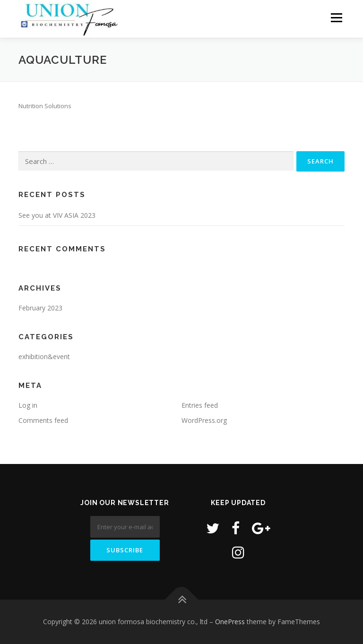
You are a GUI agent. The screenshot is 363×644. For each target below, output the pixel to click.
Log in (28, 405)
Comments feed (43, 420)
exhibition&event (44, 356)
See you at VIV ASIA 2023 (57, 215)
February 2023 (40, 308)
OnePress (230, 622)
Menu (336, 17)
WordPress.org (204, 420)
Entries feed (200, 405)
